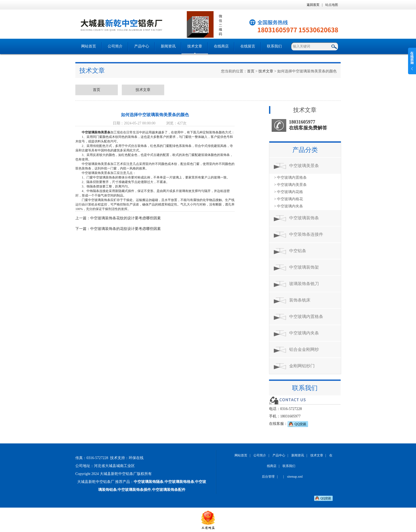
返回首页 (313, 5)
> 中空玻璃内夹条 (289, 206)
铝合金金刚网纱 (304, 349)
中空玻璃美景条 (304, 166)
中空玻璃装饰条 (304, 218)
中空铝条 (298, 251)
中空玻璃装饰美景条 (96, 132)
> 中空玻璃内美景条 (290, 185)
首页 (251, 71)
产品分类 (305, 150)
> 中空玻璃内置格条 (290, 178)
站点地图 (332, 5)
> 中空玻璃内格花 (289, 199)
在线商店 (221, 46)
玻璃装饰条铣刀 (304, 284)
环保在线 (136, 458)
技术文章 (195, 46)
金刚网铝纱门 (302, 366)
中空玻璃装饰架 (304, 267)
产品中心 (142, 46)
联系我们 (274, 46)
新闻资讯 (168, 46)
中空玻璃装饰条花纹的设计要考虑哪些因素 (125, 218)
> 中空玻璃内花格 (289, 192)
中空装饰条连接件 (306, 234)
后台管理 (268, 477)
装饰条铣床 (300, 300)
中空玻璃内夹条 (304, 333)
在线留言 (248, 46)
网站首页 (89, 46)
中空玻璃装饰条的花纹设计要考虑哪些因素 (125, 229)
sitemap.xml (295, 477)
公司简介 (115, 46)
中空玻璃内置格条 (306, 317)
